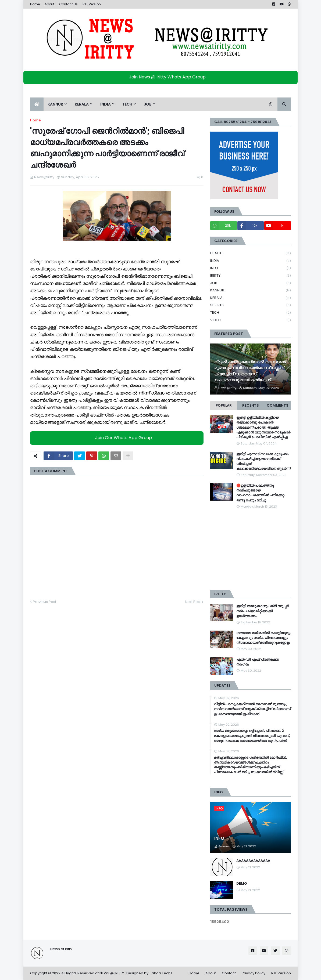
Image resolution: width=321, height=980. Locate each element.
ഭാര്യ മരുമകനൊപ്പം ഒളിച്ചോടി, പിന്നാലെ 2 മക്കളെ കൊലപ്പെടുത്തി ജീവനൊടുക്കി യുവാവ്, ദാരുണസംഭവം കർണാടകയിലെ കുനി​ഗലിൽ (252, 736)
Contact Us (68, 4)
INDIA (251, 261)
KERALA (251, 298)
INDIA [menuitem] (106, 104)
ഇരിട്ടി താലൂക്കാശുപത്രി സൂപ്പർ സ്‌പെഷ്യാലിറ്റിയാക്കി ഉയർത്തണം (263, 611)
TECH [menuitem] (127, 104)
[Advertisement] (251, 549)
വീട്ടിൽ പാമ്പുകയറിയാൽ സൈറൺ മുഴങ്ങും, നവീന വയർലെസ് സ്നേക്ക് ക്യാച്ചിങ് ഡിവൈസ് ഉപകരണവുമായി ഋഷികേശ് (250, 371)
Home (35, 4)
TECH (251, 313)
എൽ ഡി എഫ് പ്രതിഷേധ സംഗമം (258, 662)
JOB (251, 283)
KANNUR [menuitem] (55, 104)
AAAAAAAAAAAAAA (253, 861)
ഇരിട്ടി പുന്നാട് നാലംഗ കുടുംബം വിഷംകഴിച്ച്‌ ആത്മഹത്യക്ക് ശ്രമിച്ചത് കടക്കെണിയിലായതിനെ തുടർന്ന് (263, 462)
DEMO (242, 884)
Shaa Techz (162, 973)
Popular (224, 405)
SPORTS (251, 305)
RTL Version (92, 4)
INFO (251, 268)
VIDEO (251, 320)
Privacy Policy (254, 973)
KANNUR (251, 290)
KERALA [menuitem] (82, 104)
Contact (229, 973)
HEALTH (251, 253)
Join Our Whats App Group (118, 438)
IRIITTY (251, 276)
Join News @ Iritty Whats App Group (162, 77)
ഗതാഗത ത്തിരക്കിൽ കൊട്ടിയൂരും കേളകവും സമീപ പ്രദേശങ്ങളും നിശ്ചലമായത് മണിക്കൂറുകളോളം (264, 638)
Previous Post (44, 602)
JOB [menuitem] (148, 104)
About (49, 4)
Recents (251, 405)
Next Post (193, 602)
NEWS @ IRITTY (112, 973)
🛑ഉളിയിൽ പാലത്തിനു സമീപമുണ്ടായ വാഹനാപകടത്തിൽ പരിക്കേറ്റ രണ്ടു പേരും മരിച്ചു (260, 493)
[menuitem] (37, 104)
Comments (278, 405)
